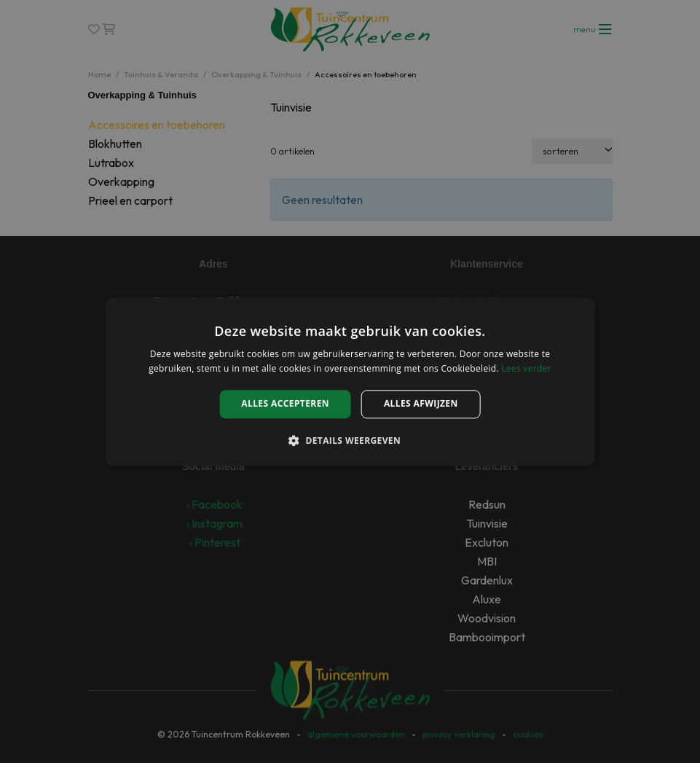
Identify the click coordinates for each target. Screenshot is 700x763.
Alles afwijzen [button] (421, 404)
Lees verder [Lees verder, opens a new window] (526, 368)
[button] (350, 440)
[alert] (350, 381)
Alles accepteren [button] (285, 404)
